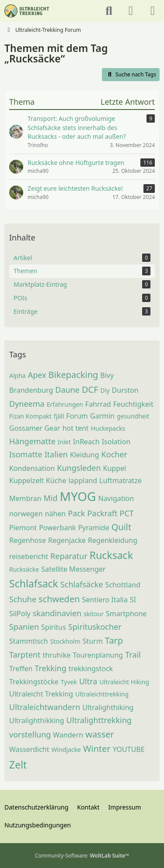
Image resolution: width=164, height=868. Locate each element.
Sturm (93, 641)
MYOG (78, 496)
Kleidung (85, 455)
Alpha (17, 376)
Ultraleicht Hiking (124, 682)
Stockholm (65, 641)
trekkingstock (91, 669)
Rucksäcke (24, 569)
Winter (97, 749)
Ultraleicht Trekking (41, 694)
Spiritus (54, 627)
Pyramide (94, 528)
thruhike (56, 655)
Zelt (18, 765)
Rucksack (111, 555)
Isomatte (26, 454)
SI (133, 600)
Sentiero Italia (105, 600)
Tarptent (25, 655)
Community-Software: (82, 856)
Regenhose (28, 540)
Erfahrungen (65, 404)
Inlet (64, 442)
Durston (125, 390)
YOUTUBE (129, 749)
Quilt (122, 527)
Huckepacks (108, 428)
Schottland (123, 585)
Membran (25, 498)
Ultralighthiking (108, 707)
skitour (94, 614)
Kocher (114, 454)
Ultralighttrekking (99, 720)
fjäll (59, 416)
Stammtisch (29, 641)
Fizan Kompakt (30, 416)
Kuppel (115, 468)
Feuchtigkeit (133, 404)
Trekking (50, 668)
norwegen (26, 514)
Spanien (24, 627)
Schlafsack (34, 583)
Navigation (116, 498)
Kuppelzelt (26, 480)
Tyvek (69, 682)
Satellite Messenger (73, 569)
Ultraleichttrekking (102, 694)
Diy (105, 390)
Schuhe (23, 599)
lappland (83, 480)
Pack (76, 513)
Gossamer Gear (35, 428)
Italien (56, 454)
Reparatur (69, 556)
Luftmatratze (120, 480)
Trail (133, 655)
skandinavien (57, 613)
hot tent (76, 428)
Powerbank (58, 528)
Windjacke (66, 750)
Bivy (107, 375)
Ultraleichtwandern (45, 707)
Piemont (23, 528)
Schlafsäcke (82, 584)
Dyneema (27, 404)
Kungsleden (79, 468)
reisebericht (29, 556)
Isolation (116, 442)
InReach (86, 442)
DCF (90, 389)
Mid (51, 498)
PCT (127, 513)
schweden (59, 599)
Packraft (102, 513)
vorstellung (30, 734)
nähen (56, 514)
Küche (56, 480)
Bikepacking (73, 375)
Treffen (21, 669)
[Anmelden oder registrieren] (131, 11)
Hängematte (32, 441)
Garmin (102, 416)
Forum (77, 416)
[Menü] (153, 11)
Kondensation (32, 468)
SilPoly (20, 614)
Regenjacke (67, 540)
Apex (37, 375)
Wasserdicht (29, 749)
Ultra (88, 681)
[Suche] (109, 11)
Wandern (68, 735)
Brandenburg (31, 390)
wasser (100, 734)
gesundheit (133, 416)
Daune (67, 390)
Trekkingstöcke (34, 682)
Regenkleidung (113, 540)
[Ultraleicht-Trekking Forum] (27, 11)
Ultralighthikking (37, 720)
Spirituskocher (95, 627)
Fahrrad (98, 404)
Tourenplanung (98, 655)
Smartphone (126, 614)
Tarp (114, 640)
